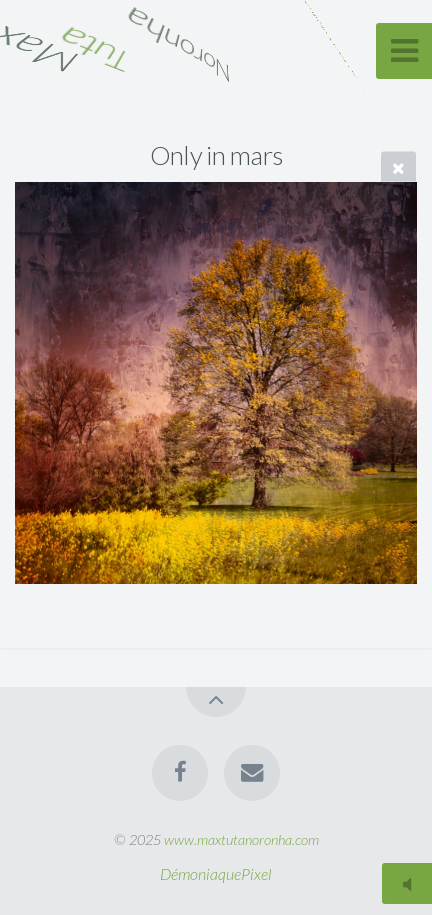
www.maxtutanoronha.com (241, 839)
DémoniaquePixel (216, 873)
